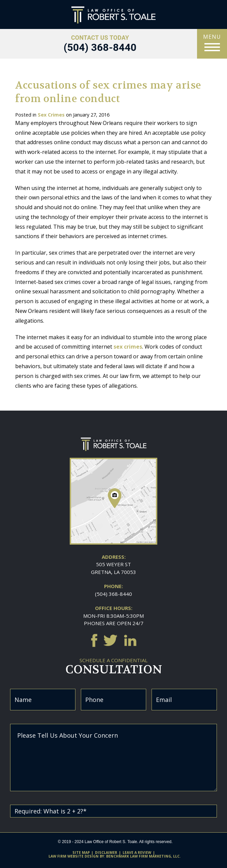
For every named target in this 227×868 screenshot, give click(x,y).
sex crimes (128, 347)
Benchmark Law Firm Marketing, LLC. (143, 856)
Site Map (81, 853)
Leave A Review (137, 853)
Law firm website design (74, 856)
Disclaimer (106, 853)
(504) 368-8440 (114, 594)
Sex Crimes (51, 115)
